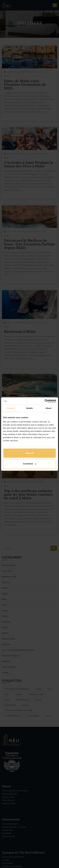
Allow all (29, 453)
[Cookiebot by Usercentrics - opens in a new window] (45, 401)
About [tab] (48, 408)
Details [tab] (30, 408)
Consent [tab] (10, 408)
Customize (30, 464)
